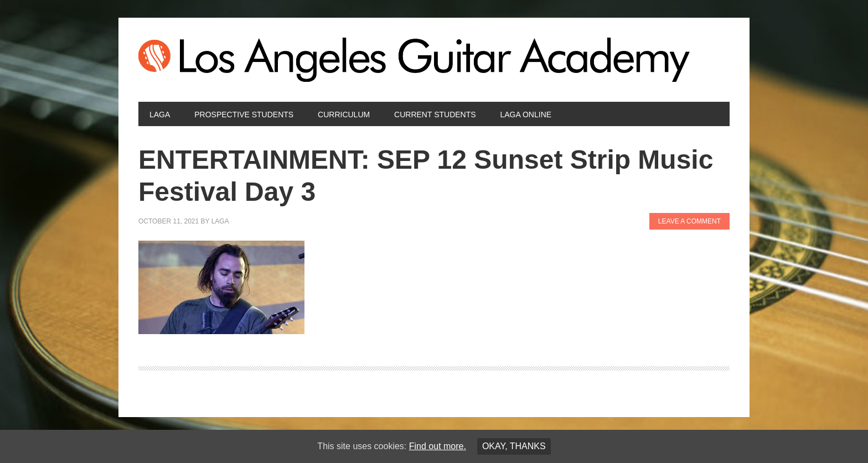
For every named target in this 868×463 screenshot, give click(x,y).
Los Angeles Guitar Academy (434, 60)
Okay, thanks (514, 446)
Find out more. (438, 446)
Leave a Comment (689, 221)
